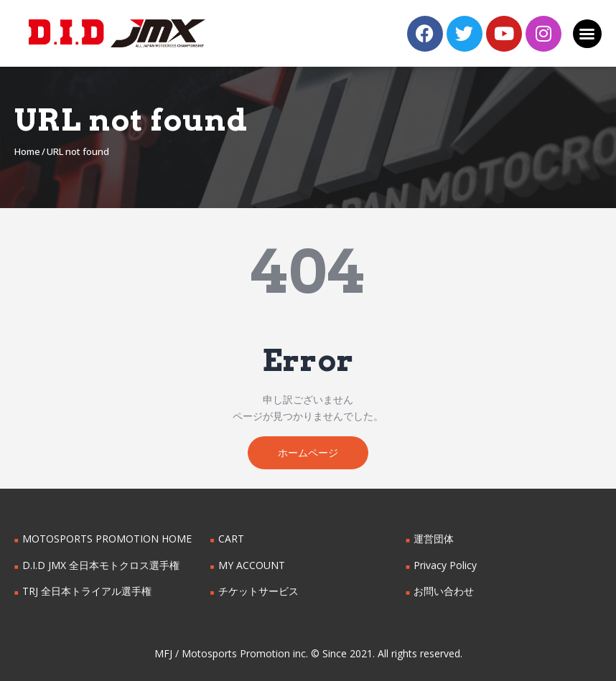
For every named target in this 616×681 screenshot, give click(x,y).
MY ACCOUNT (252, 565)
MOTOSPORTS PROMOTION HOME (107, 539)
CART (231, 539)
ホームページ (308, 452)
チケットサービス (258, 592)
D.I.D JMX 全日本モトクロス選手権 (101, 565)
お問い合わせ (444, 592)
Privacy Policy (445, 565)
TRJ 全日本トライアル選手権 (87, 592)
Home (27, 151)
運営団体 (434, 539)
